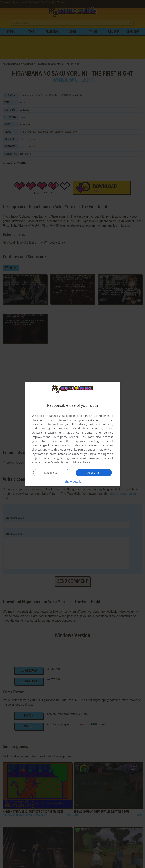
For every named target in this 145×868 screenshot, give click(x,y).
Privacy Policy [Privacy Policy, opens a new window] (81, 462)
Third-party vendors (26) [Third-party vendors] (69, 437)
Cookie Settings (61, 462)
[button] (72, 481)
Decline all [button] (51, 473)
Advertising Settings (57, 458)
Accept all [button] (94, 473)
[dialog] (72, 434)
